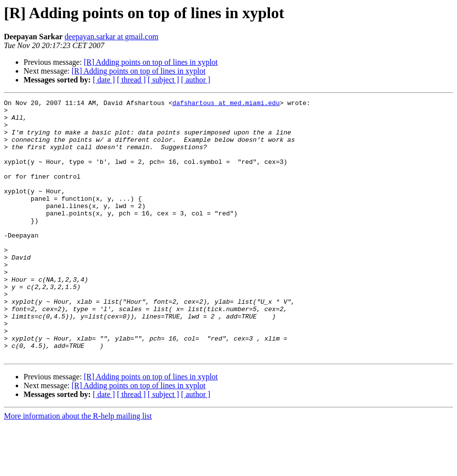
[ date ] (104, 80)
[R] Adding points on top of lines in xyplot (151, 62)
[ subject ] (163, 80)
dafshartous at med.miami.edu (226, 104)
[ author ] (196, 80)
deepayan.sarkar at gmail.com (112, 37)
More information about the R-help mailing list (78, 467)
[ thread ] (131, 80)
